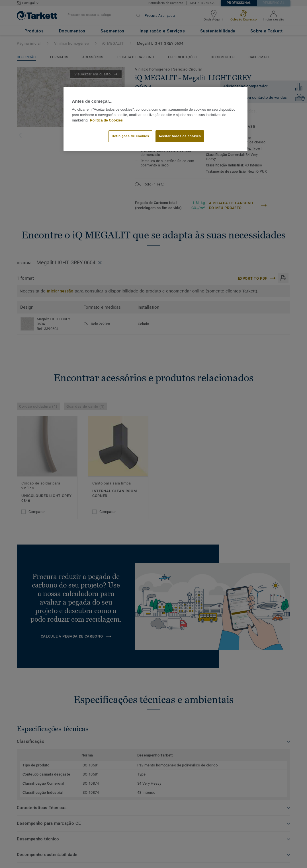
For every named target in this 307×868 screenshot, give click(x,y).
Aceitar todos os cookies (180, 136)
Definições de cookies (130, 136)
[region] (156, 119)
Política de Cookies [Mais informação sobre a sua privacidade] (106, 120)
